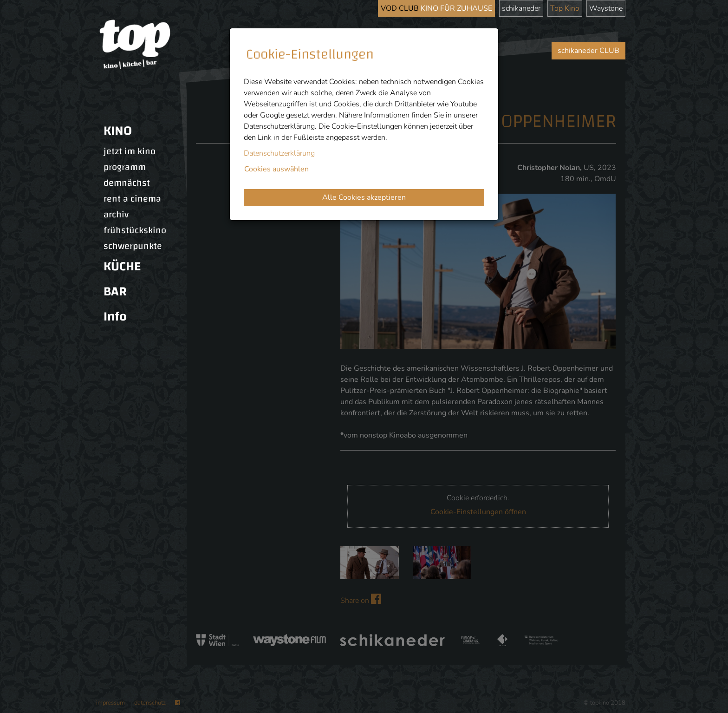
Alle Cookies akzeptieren (364, 197)
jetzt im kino (130, 151)
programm (125, 167)
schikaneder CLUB (588, 51)
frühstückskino (135, 230)
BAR (115, 291)
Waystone (606, 8)
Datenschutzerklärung (279, 153)
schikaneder (521, 8)
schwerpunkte (133, 246)
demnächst (127, 183)
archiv (116, 215)
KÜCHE (122, 266)
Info (115, 317)
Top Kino (565, 8)
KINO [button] (118, 131)
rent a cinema (132, 199)
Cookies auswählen (276, 169)
